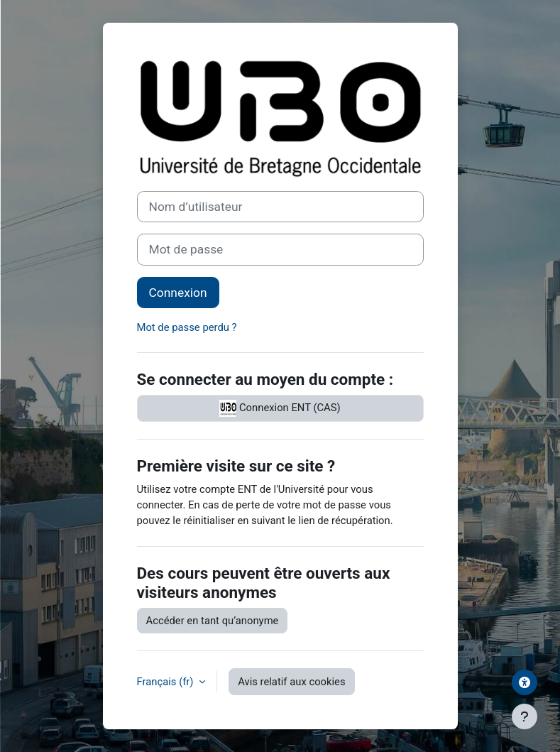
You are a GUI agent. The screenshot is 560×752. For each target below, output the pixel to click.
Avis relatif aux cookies (291, 682)
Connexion (178, 293)
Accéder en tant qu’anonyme (213, 621)
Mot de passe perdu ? (187, 327)
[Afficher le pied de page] (525, 716)
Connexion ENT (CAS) (280, 408)
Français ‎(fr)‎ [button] (167, 682)
